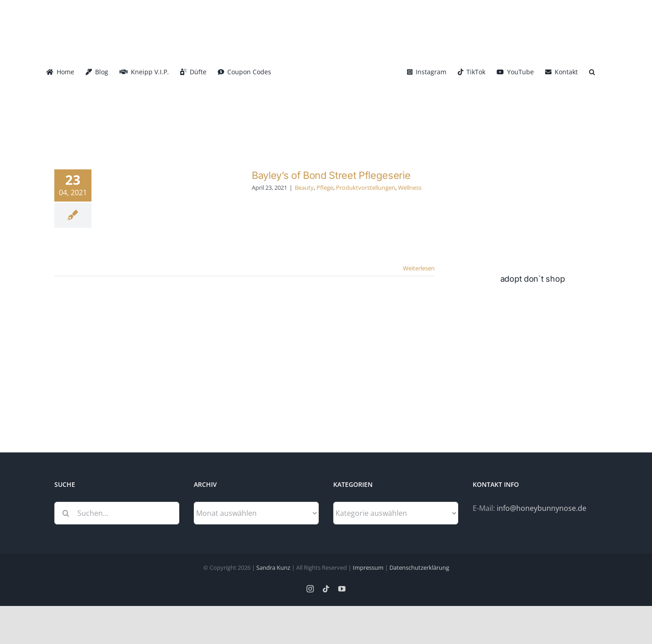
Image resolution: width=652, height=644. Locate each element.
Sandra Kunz (273, 567)
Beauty (304, 187)
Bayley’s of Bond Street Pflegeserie (331, 175)
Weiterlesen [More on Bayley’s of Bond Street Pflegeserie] (419, 268)
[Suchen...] (117, 513)
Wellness (410, 187)
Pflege (325, 187)
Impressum (368, 567)
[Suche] (66, 513)
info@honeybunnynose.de (542, 508)
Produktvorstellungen (366, 187)
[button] (592, 71)
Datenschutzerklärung (419, 567)
